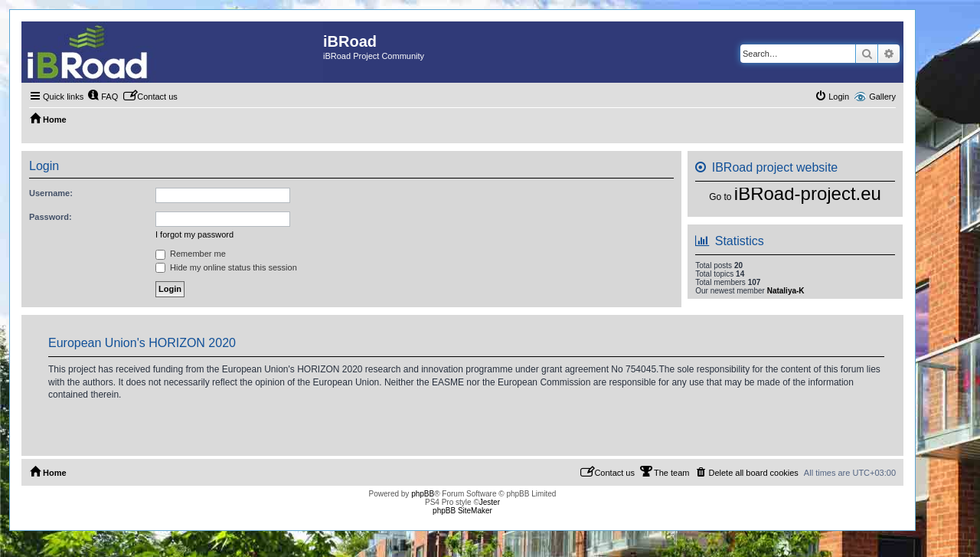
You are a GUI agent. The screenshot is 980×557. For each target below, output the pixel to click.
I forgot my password (194, 234)
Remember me (191, 254)
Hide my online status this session (226, 267)
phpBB (423, 494)
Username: (51, 193)
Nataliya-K (786, 291)
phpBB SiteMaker (462, 511)
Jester (490, 502)
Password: (51, 217)
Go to (720, 197)
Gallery (882, 97)
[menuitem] (103, 97)
